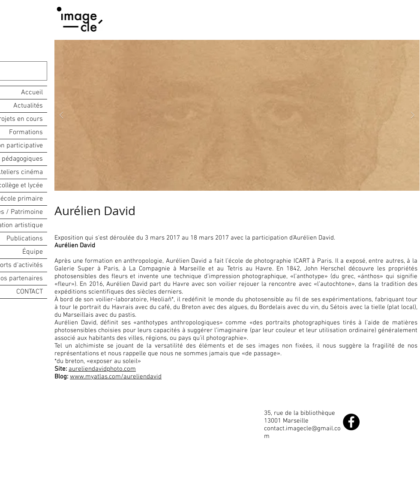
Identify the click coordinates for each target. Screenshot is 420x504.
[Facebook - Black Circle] (351, 422)
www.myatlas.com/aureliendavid (116, 377)
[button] (237, 115)
